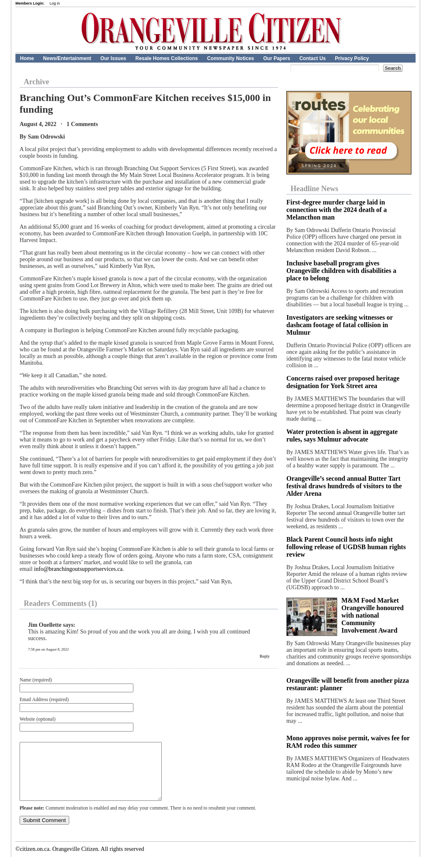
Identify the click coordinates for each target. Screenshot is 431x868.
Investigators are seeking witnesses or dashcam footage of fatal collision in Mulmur (340, 325)
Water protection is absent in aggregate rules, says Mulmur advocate (342, 435)
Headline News (314, 189)
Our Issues (113, 58)
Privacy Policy (352, 58)
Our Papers (277, 58)
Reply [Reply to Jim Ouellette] (265, 656)
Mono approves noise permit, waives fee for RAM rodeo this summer (348, 742)
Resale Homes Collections (167, 58)
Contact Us (312, 58)
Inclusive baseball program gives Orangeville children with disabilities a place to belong (341, 271)
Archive (36, 82)
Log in (55, 3)
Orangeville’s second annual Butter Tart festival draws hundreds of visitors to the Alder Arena (344, 486)
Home (27, 58)
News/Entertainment (67, 58)
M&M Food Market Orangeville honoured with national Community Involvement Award (373, 615)
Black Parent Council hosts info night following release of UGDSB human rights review (346, 547)
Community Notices (231, 58)
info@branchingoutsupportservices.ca (78, 569)
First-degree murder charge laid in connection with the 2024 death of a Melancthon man (337, 210)
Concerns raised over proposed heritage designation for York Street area (343, 382)
